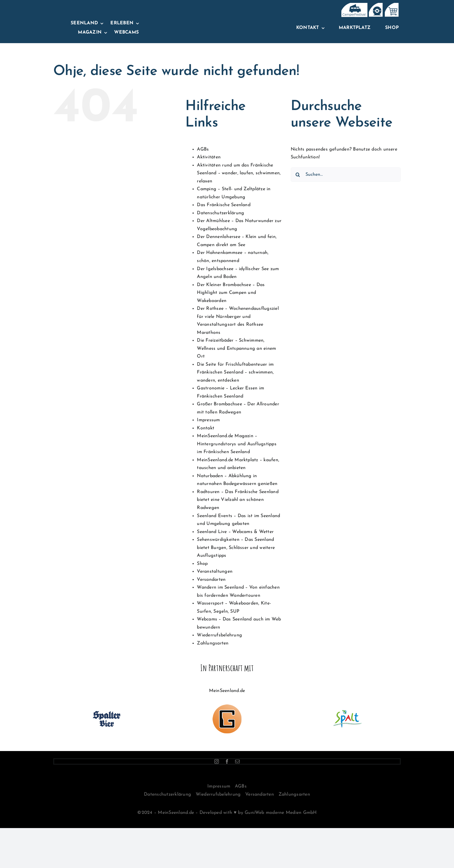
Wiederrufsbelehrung (219, 635)
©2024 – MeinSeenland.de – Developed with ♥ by (191, 813)
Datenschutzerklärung (220, 213)
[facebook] (227, 761)
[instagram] (217, 761)
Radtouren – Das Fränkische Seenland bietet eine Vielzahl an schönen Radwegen (238, 500)
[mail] (237, 761)
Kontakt (206, 428)
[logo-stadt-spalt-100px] (347, 707)
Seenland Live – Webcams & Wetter (235, 532)
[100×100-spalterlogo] (107, 707)
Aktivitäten (209, 157)
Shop (202, 564)
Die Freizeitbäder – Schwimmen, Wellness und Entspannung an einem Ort (236, 348)
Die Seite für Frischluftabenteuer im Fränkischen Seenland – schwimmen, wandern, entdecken (235, 372)
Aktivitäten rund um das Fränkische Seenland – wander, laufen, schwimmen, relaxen (239, 173)
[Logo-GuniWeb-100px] (227, 707)
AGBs (203, 149)
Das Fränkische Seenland (224, 205)
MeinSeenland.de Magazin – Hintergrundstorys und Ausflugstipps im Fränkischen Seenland (237, 444)
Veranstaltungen (215, 572)
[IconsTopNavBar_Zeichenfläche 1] (375, 5)
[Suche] (298, 175)
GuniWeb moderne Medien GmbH (281, 813)
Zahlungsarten (213, 643)
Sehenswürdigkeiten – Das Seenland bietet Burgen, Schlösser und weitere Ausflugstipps (236, 548)
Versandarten (211, 580)
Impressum (208, 420)
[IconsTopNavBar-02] (391, 5)
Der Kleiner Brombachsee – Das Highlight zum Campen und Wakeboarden (231, 293)
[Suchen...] (346, 175)
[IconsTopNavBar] (354, 5)
